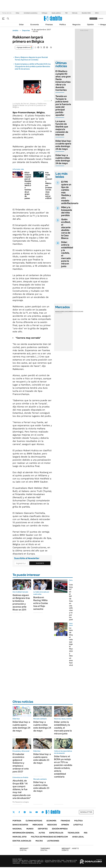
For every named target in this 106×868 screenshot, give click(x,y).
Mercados (38, 825)
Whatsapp (43, 812)
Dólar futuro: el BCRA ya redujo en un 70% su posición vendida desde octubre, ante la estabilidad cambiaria (63, 767)
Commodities (72, 312)
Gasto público (56, 13)
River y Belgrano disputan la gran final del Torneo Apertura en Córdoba (31, 58)
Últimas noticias (34, 821)
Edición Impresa (60, 829)
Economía (35, 25)
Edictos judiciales (22, 841)
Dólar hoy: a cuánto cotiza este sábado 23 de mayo (41, 787)
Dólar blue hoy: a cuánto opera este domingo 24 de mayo (63, 145)
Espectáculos (56, 833)
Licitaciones (53, 841)
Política (63, 25)
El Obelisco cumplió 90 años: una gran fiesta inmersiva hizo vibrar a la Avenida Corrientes (63, 81)
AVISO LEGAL (78, 837)
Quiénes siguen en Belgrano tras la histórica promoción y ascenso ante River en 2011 (21, 602)
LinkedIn (31, 812)
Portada (17, 821)
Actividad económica (31, 13)
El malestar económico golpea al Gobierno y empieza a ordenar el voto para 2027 (21, 763)
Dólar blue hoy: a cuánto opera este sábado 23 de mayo (42, 758)
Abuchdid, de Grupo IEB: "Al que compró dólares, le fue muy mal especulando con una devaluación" (22, 789)
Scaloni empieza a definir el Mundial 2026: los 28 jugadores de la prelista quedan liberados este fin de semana (33, 66)
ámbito (15, 31)
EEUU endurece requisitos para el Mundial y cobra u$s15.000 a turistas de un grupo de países (29, 185)
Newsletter (86, 812)
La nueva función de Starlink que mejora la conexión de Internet (62, 128)
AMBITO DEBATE (70, 849)
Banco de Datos (20, 825)
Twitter (14, 812)
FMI (66, 13)
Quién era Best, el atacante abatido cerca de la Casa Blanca (66, 229)
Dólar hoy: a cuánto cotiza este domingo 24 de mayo (63, 159)
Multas (39, 841)
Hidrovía (75, 13)
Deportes (26, 31)
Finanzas (49, 25)
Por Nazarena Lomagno (21, 802)
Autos (42, 833)
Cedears (80, 312)
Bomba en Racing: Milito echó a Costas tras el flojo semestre (41, 603)
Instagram (25, 812)
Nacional (17, 829)
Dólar (18, 13)
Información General (23, 833)
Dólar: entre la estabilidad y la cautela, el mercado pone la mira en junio (67, 254)
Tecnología (74, 833)
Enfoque (44, 13)
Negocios (76, 25)
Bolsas (65, 312)
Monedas (59, 312)
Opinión (90, 25)
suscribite (93, 18)
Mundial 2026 (86, 13)
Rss (86, 833)
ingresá (101, 18)
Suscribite (40, 563)
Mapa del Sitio (20, 837)
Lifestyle (78, 825)
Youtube (37, 812)
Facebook (19, 812)
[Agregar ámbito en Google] (24, 47)
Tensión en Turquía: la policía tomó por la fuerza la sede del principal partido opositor (63, 106)
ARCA (97, 13)
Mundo (30, 829)
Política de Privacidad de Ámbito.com (49, 837)
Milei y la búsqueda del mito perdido (67, 211)
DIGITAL (25, 849)
